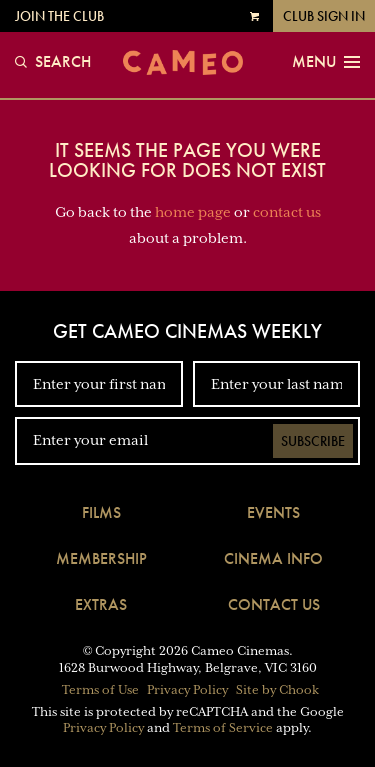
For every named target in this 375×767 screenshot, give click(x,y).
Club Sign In (324, 16)
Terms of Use (100, 690)
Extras (101, 604)
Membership (101, 558)
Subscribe (313, 441)
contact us (287, 212)
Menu (326, 62)
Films (101, 512)
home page (193, 212)
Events (273, 512)
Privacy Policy (187, 690)
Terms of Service (223, 728)
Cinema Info (273, 558)
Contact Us (274, 604)
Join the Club (59, 16)
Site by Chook (277, 690)
